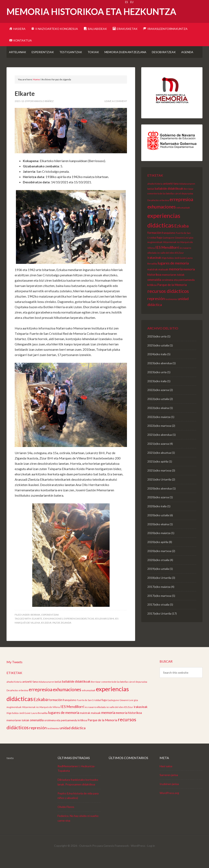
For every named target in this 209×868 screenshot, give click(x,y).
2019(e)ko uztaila (158, 580)
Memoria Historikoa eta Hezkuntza (91, 12)
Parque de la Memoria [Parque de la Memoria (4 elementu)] (172, 296)
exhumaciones (53, 630)
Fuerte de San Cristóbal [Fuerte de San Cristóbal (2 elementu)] (89, 712)
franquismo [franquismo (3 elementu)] (169, 244)
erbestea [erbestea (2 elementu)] (164, 212)
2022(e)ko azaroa (158, 402)
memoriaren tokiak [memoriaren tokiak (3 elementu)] (173, 286)
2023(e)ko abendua (160, 375)
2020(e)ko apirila (158, 554)
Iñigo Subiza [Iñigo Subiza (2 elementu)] (168, 269)
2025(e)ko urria (157, 348)
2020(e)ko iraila (157, 518)
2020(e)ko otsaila (158, 572)
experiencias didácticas (79, 630)
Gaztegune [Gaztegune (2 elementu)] (168, 249)
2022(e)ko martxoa (159, 437)
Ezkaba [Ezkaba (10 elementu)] (181, 237)
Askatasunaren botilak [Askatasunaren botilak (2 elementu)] (50, 693)
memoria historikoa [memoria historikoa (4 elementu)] (129, 724)
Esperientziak (50, 626)
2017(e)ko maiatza (159, 598)
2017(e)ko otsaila (158, 616)
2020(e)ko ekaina (158, 536)
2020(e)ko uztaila (158, 527)
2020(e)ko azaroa (158, 509)
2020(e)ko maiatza (159, 545)
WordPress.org (169, 805)
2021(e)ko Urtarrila (159, 491)
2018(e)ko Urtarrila (159, 589)
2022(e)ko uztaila (158, 410)
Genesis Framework (116, 857)
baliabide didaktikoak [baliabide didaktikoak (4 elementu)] (169, 200)
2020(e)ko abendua (160, 500)
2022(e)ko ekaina (158, 419)
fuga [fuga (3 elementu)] (160, 249)
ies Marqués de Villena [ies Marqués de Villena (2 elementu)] (48, 719)
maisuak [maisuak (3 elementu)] (163, 281)
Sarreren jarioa (169, 787)
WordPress (138, 857)
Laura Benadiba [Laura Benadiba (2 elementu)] (39, 725)
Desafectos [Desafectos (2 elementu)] (153, 212)
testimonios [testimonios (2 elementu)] (171, 311)
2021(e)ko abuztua (159, 464)
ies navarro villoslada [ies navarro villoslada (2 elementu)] (95, 719)
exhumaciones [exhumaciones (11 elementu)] (162, 218)
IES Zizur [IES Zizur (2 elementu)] (179, 264)
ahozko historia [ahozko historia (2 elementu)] (155, 195)
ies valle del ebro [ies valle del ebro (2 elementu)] (166, 264)
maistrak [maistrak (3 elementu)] (153, 281)
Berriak (36, 626)
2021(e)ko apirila (158, 473)
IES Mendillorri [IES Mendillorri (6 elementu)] (167, 259)
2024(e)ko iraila (157, 366)
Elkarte (25, 105)
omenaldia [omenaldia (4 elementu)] (154, 291)
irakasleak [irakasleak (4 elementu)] (154, 269)
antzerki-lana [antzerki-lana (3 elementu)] (171, 195)
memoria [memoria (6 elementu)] (176, 281)
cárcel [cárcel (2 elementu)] (178, 205)
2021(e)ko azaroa (158, 455)
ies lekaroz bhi (105, 630)
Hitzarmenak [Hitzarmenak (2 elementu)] (170, 254)
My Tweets (14, 674)
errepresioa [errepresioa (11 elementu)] (181, 211)
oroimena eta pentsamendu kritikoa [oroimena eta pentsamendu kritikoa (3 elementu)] (66, 732)
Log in (151, 857)
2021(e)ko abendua (160, 446)
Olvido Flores (66, 818)
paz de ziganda (62, 634)
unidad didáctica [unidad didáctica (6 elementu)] (73, 739)
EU (132, 2)
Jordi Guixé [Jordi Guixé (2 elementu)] (180, 269)
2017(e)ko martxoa (159, 607)
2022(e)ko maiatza (159, 428)
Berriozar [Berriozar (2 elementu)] (189, 200)
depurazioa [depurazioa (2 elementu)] (187, 205)
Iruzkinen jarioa (169, 796)
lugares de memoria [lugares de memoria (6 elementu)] (173, 275)
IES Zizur (46, 634)
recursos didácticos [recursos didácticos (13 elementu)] (168, 303)
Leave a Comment (116, 113)
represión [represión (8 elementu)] (156, 310)
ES (127, 2)
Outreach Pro (88, 857)
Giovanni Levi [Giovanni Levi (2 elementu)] (182, 249)
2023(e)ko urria (157, 384)
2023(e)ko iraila (157, 393)
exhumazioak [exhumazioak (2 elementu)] (183, 219)
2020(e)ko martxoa (159, 563)
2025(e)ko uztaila (158, 357)
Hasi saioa (166, 778)
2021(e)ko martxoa (159, 482)
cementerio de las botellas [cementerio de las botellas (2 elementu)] (161, 205)
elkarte (37, 630)
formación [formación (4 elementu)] (154, 244)
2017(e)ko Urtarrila (159, 625)
